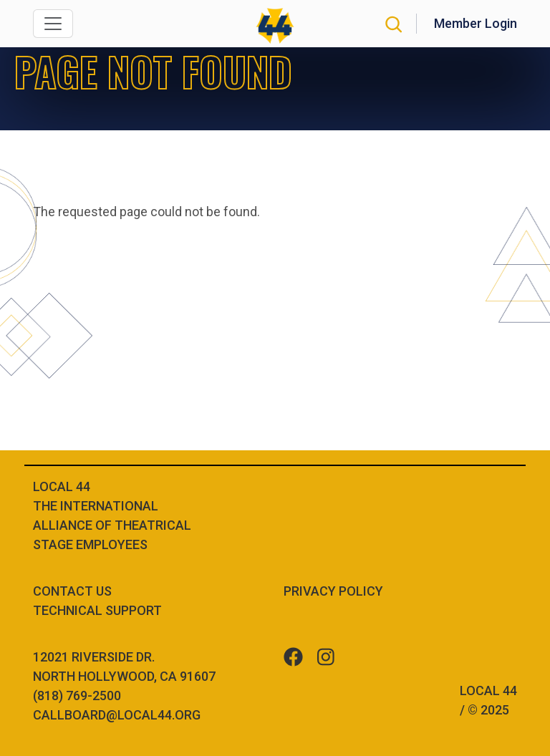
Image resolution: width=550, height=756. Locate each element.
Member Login (476, 23)
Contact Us (72, 591)
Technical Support (97, 610)
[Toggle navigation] (53, 24)
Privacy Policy (333, 591)
